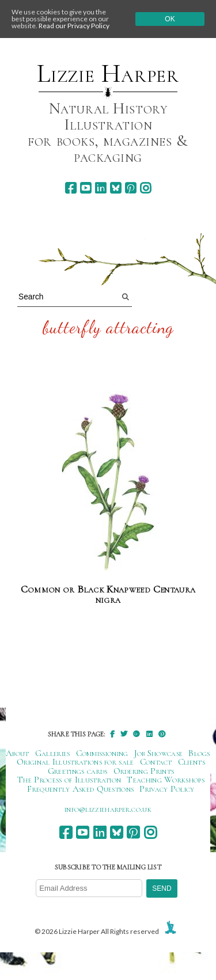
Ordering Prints (144, 771)
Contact (156, 762)
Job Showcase (159, 753)
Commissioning (102, 753)
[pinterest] (130, 188)
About (18, 753)
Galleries (53, 753)
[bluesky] (115, 188)
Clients (192, 762)
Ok (170, 19)
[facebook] (71, 188)
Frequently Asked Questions (80, 789)
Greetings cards (78, 771)
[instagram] (145, 188)
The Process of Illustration (69, 780)
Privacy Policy (167, 789)
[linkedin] (101, 188)
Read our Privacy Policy (74, 26)
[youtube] (86, 188)
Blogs (199, 753)
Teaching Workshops (166, 780)
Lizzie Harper (108, 74)
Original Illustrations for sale (75, 762)
